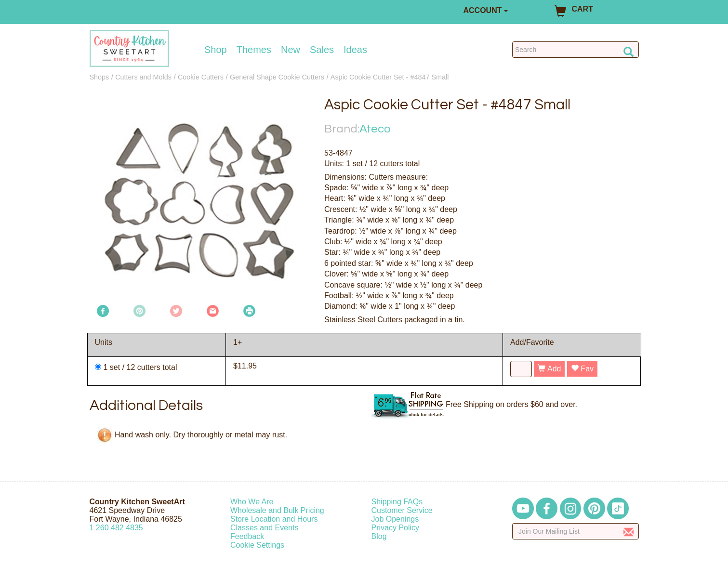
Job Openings (395, 519)
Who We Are (252, 502)
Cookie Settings (257, 545)
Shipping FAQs (397, 502)
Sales (322, 50)
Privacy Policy (396, 528)
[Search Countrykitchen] (576, 50)
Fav (582, 369)
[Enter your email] (576, 531)
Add (549, 369)
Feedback (247, 536)
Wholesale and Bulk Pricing (277, 510)
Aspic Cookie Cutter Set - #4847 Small (390, 77)
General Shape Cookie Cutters (277, 77)
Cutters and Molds (143, 77)
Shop (216, 50)
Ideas (355, 50)
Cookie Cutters (201, 77)
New (291, 50)
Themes (254, 50)
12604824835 (116, 528)
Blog (379, 536)
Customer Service (402, 510)
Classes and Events (264, 528)
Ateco (375, 129)
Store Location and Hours (274, 519)
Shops (99, 77)
